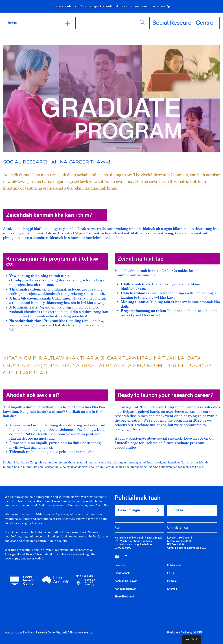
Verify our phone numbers (136, 541)
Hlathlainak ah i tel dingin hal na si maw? (138, 538)
